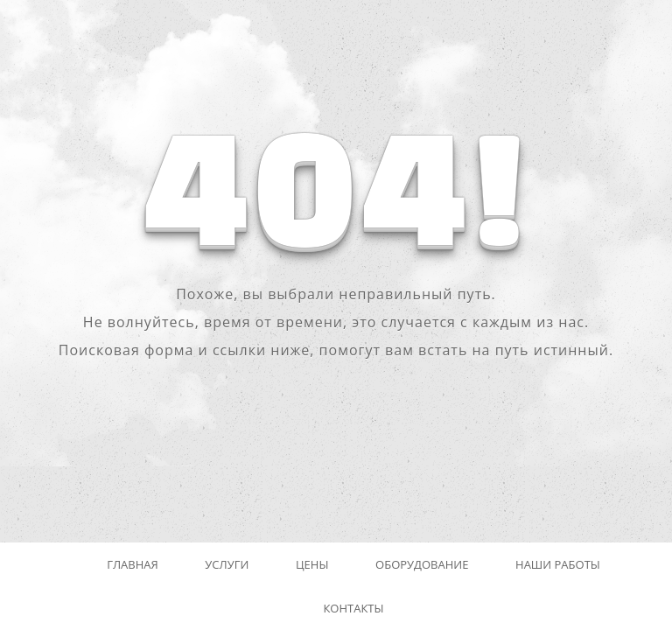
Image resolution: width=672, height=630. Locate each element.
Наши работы (558, 564)
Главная (133, 564)
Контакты (353, 608)
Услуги (227, 564)
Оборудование (422, 564)
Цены (312, 564)
